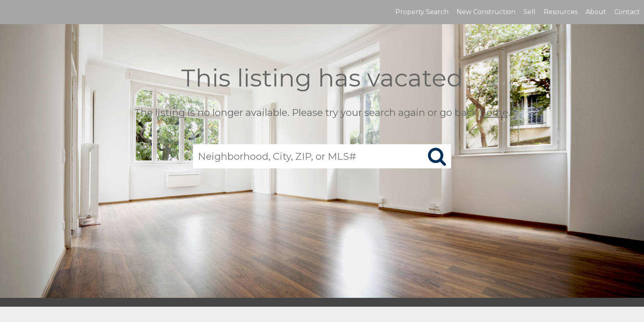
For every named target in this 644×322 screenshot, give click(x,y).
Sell (530, 12)
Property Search (422, 12)
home (494, 112)
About (596, 12)
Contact (627, 12)
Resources (561, 12)
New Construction (486, 12)
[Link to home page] (10, 12)
